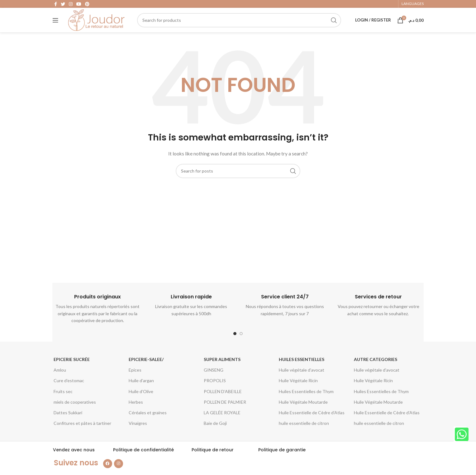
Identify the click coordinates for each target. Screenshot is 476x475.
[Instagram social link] (71, 5)
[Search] (242, 26)
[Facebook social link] (56, 5)
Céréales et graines (148, 423)
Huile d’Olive (141, 401)
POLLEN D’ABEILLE (223, 401)
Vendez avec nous (74, 460)
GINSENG (214, 380)
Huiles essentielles (302, 370)
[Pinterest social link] (87, 5)
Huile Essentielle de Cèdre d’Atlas (312, 423)
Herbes (136, 412)
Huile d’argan (141, 391)
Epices (135, 380)
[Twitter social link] (63, 5)
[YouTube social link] (79, 5)
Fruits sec (63, 401)
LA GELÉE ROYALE (222, 423)
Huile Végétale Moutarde (303, 412)
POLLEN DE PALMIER (225, 412)
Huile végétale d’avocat (302, 380)
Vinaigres (138, 433)
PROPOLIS (215, 391)
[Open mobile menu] (55, 26)
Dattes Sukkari (68, 423)
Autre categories (376, 370)
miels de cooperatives (75, 412)
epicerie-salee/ (146, 370)
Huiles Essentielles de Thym (306, 401)
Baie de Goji (215, 433)
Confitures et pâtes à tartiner (82, 433)
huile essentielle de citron (304, 433)
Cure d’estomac (69, 391)
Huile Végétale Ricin (298, 391)
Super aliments (222, 370)
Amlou (60, 380)
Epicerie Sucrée (72, 370)
